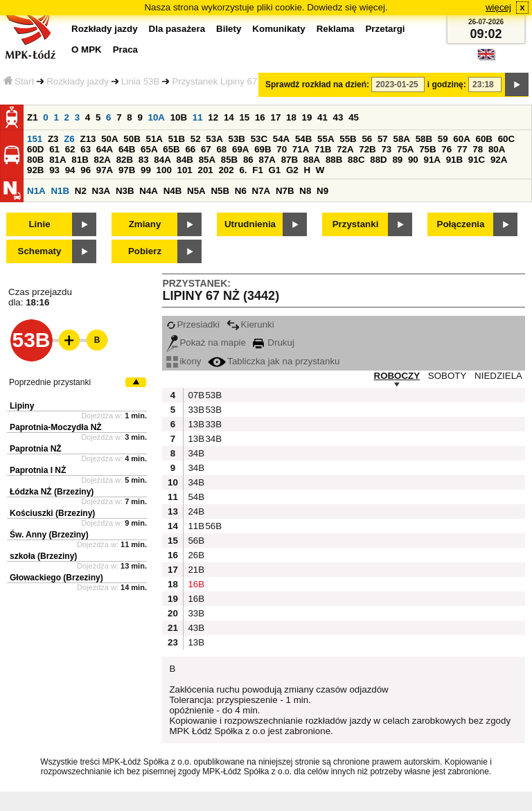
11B (195, 526)
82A (102, 160)
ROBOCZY (397, 376)
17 (275, 117)
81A (57, 160)
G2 (292, 170)
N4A (149, 191)
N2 (81, 191)
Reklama (336, 29)
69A (240, 149)
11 (198, 117)
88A (312, 160)
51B (177, 139)
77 (462, 149)
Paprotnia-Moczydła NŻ (56, 427)
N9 (322, 191)
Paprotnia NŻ (36, 449)
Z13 (88, 139)
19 (307, 117)
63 (86, 149)
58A (401, 139)
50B (132, 139)
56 (367, 139)
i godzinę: (447, 84)
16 (260, 117)
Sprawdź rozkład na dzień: (317, 84)
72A (345, 149)
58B (424, 139)
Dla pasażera (177, 29)
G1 (275, 170)
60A (461, 139)
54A (281, 139)
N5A (196, 191)
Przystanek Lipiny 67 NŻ (222, 81)
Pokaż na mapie (206, 342)
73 (386, 149)
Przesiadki (193, 324)
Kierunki (250, 324)
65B (171, 149)
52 (196, 139)
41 (322, 117)
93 (54, 170)
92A (499, 160)
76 (446, 149)
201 (206, 170)
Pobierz (145, 251)
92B (35, 170)
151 (35, 139)
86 (248, 160)
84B (184, 160)
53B (236, 139)
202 (226, 170)
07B (195, 395)
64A (105, 149)
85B (229, 160)
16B (195, 584)
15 (244, 117)
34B (212, 439)
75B (427, 149)
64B (127, 149)
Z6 (69, 139)
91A (432, 160)
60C (506, 139)
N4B (173, 191)
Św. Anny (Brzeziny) (49, 535)
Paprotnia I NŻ (38, 470)
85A (207, 160)
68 (221, 149)
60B (484, 139)
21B (195, 570)
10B (179, 117)
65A (149, 149)
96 (86, 170)
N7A (261, 191)
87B (290, 160)
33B (195, 410)
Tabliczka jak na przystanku (274, 361)
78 (478, 149)
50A (109, 139)
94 (70, 170)
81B (80, 160)
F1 (258, 170)
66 (190, 149)
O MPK (87, 50)
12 (213, 117)
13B (195, 424)
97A (105, 170)
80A (497, 149)
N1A (36, 191)
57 (383, 139)
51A (154, 139)
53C (259, 139)
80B (35, 160)
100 (164, 170)
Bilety (229, 29)
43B (195, 628)
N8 (305, 191)
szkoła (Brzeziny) (43, 556)
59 (443, 139)
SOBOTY (447, 376)
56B (212, 526)
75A (405, 149)
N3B (125, 191)
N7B (285, 191)
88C (356, 160)
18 (291, 117)
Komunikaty (278, 29)
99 (146, 170)
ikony (184, 361)
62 (70, 149)
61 (54, 149)
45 (354, 117)
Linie (39, 224)
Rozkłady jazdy (78, 81)
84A (162, 160)
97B (127, 170)
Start (19, 81)
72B (367, 149)
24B (195, 511)
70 (282, 149)
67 (206, 149)
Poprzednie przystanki (50, 382)
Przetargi (385, 29)
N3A (101, 191)
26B (195, 555)
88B (334, 160)
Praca (125, 50)
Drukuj (274, 342)
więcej (498, 7)
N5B (220, 191)
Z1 (33, 117)
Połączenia (461, 224)
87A (267, 160)
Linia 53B (141, 81)
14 (229, 117)
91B (454, 160)
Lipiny (22, 406)
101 (185, 170)
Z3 (53, 139)
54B (303, 139)
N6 (241, 191)
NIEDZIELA (498, 376)
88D (378, 160)
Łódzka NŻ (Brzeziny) (52, 492)
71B (323, 149)
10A (157, 117)
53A (214, 139)
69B (263, 149)
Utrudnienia (250, 224)
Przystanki (356, 224)
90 (413, 160)
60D (35, 149)
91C (477, 160)
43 (338, 117)
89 (397, 160)
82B (125, 160)
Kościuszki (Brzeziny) (52, 513)
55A (326, 139)
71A (301, 149)
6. (243, 170)
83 (144, 160)
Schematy (40, 251)
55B (348, 139)
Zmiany (145, 224)
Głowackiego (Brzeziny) (56, 578)
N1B (60, 191)
